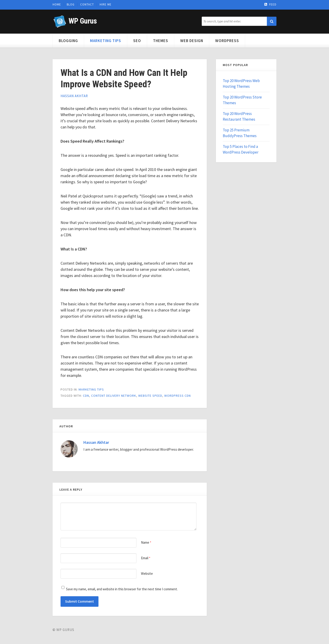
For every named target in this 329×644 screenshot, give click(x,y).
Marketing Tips (106, 41)
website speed (150, 396)
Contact (87, 5)
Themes (161, 41)
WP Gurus (83, 21)
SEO (137, 41)
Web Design (192, 41)
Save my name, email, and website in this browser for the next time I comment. (122, 589)
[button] (272, 21)
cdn (86, 396)
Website (147, 573)
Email (146, 558)
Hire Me (106, 5)
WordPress (227, 41)
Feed (270, 5)
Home (57, 5)
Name (146, 542)
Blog (71, 5)
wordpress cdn (178, 396)
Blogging (68, 41)
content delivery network (114, 396)
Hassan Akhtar (74, 96)
